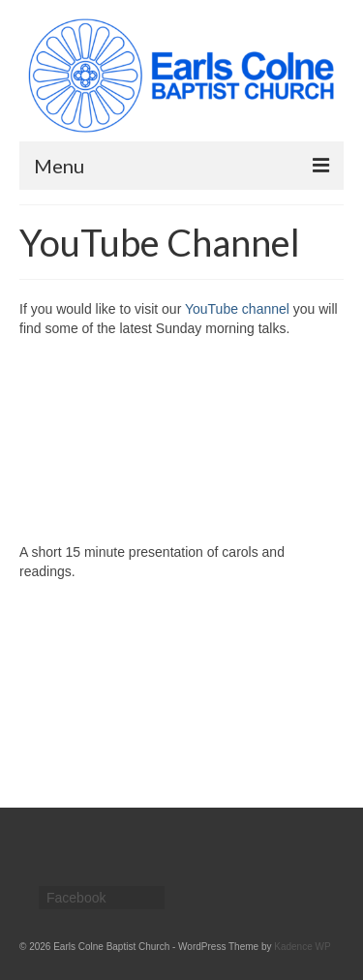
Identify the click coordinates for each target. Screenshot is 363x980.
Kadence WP (302, 947)
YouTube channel (237, 309)
